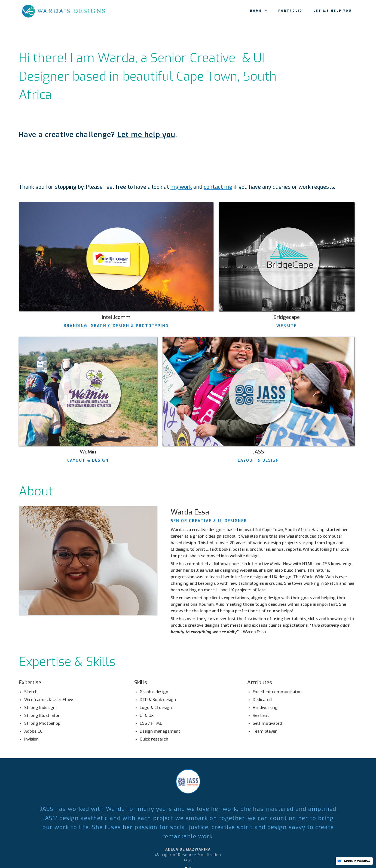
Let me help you (333, 11)
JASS (188, 860)
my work (181, 187)
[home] (69, 11)
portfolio (290, 11)
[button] (259, 11)
